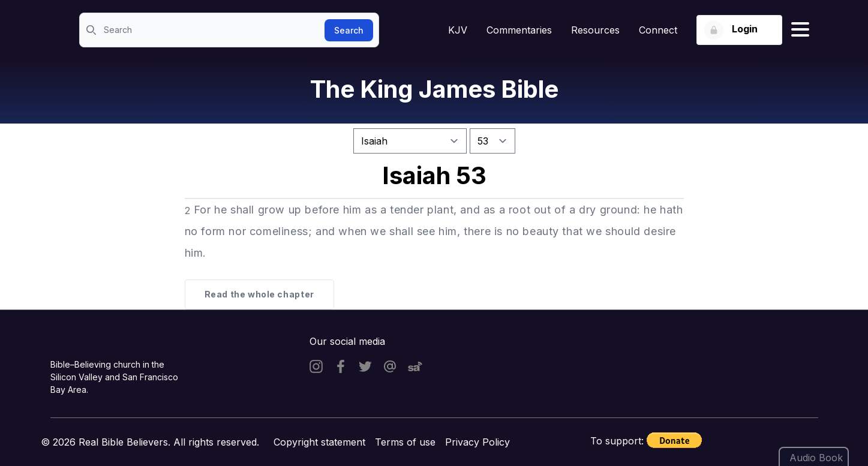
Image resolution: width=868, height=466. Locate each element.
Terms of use (405, 442)
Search (349, 30)
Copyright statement (319, 442)
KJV (458, 30)
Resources (595, 30)
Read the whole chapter (259, 294)
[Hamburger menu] (800, 30)
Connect (658, 30)
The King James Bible (434, 89)
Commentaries (519, 30)
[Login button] (739, 30)
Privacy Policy (477, 442)
